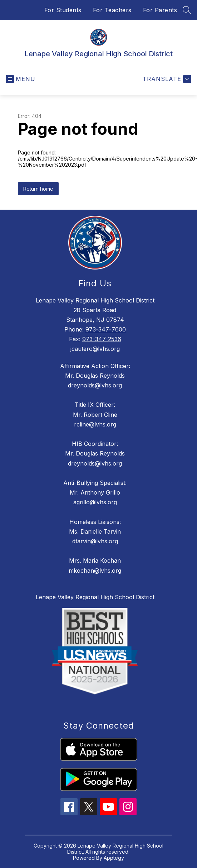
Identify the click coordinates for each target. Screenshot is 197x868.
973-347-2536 (102, 339)
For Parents (160, 10)
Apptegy (114, 858)
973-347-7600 (106, 329)
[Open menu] (21, 79)
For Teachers (112, 10)
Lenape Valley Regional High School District (95, 597)
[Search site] (187, 10)
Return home (38, 189)
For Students (63, 10)
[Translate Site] (166, 79)
